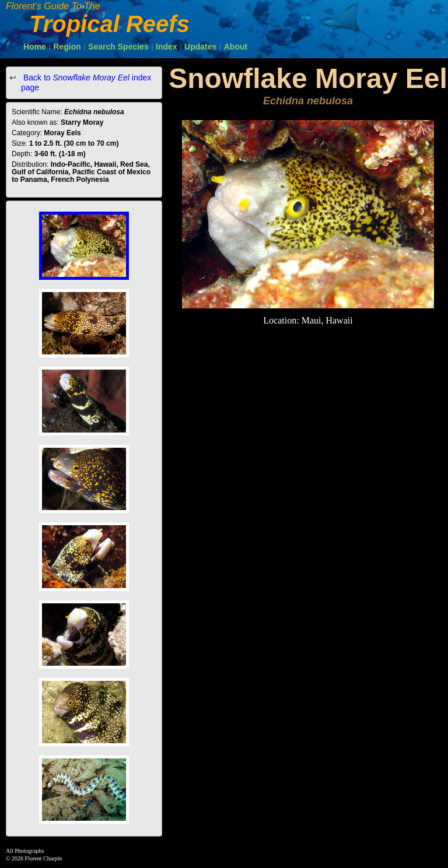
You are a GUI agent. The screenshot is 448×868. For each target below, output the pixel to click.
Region (67, 47)
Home (35, 47)
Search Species (118, 47)
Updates (200, 47)
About (236, 47)
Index (167, 47)
